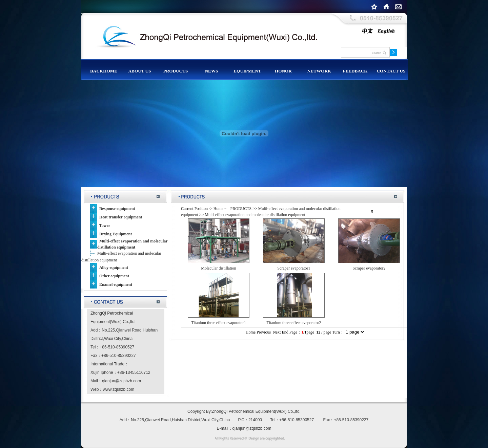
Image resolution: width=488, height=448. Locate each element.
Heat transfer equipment (121, 217)
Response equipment (117, 209)
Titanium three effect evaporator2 (294, 323)
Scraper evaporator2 (369, 268)
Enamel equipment (116, 284)
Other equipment (114, 276)
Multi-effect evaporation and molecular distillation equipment (255, 215)
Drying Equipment (116, 234)
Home (218, 209)
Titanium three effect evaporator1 (219, 323)
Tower (105, 226)
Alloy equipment (114, 268)
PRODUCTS (241, 209)
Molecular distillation (219, 268)
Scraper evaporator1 (294, 268)
